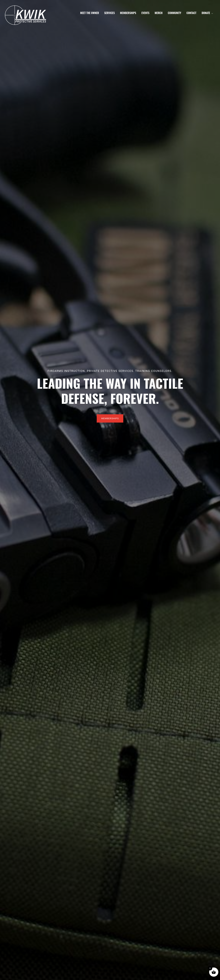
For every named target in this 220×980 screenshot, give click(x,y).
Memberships (110, 418)
